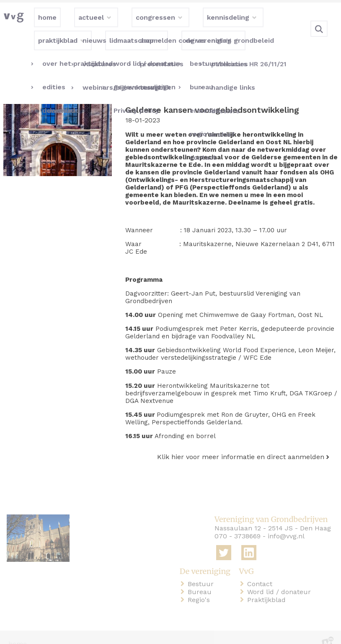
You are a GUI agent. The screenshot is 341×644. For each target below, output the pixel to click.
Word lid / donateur (281, 578)
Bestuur (202, 570)
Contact (261, 570)
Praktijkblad (268, 586)
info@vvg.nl (286, 523)
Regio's (200, 586)
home (18, 631)
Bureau (201, 578)
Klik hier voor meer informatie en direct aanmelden (241, 443)
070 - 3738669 (238, 523)
